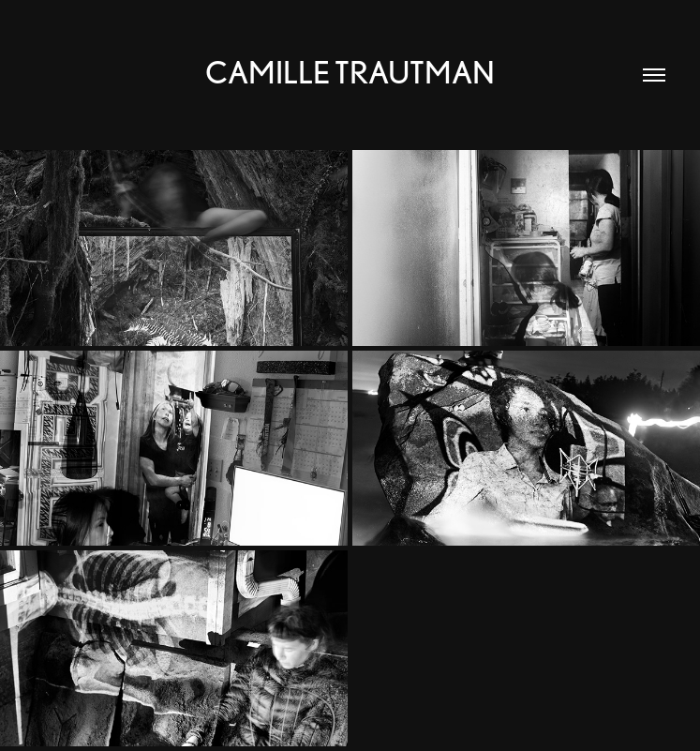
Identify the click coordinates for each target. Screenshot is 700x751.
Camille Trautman (350, 72)
